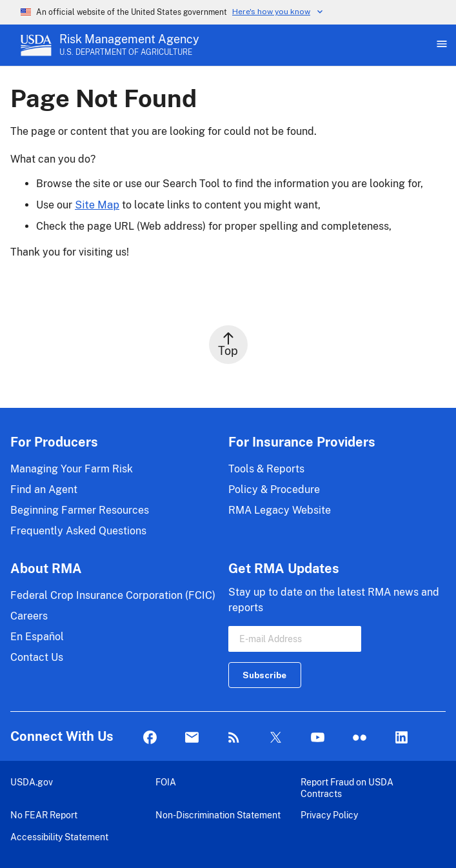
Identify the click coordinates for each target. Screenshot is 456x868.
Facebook (150, 738)
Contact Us (37, 657)
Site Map (97, 205)
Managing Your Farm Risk (72, 469)
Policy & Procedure (274, 490)
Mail (192, 738)
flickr (360, 738)
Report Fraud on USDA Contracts (347, 788)
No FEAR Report (44, 815)
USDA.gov (32, 782)
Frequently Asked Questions (78, 531)
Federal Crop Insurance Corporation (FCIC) (113, 595)
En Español (37, 637)
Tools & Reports (266, 469)
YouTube (318, 738)
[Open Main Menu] (441, 45)
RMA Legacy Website (280, 510)
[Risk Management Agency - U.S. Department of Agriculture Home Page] (129, 45)
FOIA (166, 782)
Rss (234, 738)
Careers (29, 616)
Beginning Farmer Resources (80, 510)
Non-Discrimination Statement (218, 815)
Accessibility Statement (59, 837)
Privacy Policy (329, 815)
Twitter (276, 738)
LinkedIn (401, 738)
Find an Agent (44, 490)
